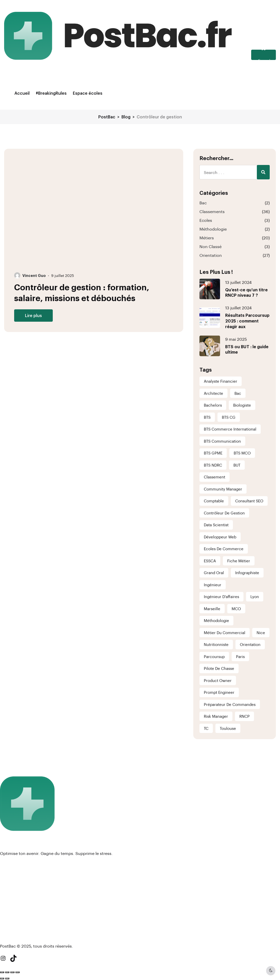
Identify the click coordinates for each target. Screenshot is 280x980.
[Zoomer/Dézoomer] (2, 972)
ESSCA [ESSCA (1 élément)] (210, 561)
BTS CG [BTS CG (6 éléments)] (229, 417)
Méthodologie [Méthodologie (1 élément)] (216, 620)
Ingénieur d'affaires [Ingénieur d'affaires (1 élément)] (221, 597)
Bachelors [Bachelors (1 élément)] (213, 405)
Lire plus (33, 315)
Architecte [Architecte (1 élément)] (213, 393)
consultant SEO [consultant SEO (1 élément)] (249, 501)
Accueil (22, 93)
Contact (8, 907)
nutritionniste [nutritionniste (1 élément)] (216, 644)
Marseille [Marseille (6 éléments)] (212, 609)
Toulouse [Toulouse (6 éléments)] (228, 728)
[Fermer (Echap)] (17, 972)
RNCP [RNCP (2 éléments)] (244, 716)
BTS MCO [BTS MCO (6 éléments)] (242, 453)
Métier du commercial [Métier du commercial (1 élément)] (225, 633)
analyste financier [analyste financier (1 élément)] (221, 381)
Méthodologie (213, 229)
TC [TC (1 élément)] (206, 728)
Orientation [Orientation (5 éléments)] (250, 644)
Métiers (207, 238)
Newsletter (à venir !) (21, 934)
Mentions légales (17, 890)
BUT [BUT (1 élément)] (237, 465)
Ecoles (206, 220)
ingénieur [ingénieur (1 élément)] (213, 585)
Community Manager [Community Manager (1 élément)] (223, 489)
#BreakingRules (51, 93)
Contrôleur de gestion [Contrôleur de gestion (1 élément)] (224, 513)
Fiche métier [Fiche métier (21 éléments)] (239, 561)
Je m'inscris (264, 55)
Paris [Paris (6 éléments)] (240, 657)
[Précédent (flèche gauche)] (2, 978)
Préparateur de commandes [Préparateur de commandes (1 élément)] (230, 704)
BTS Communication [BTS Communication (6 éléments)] (222, 441)
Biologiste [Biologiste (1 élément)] (242, 405)
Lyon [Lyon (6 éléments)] (255, 597)
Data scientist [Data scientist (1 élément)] (216, 525)
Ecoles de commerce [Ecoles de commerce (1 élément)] (224, 549)
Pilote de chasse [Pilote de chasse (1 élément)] (219, 668)
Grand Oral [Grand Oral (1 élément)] (214, 573)
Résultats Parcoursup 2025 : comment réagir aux (247, 321)
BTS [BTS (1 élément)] (207, 417)
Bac (203, 203)
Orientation (211, 255)
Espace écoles (88, 93)
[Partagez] (12, 972)
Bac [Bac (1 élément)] (238, 393)
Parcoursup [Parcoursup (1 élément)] (214, 657)
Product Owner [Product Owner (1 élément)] (218, 680)
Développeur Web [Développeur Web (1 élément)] (220, 537)
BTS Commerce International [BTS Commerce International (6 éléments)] (230, 429)
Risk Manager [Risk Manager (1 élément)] (216, 716)
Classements (212, 211)
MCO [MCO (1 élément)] (236, 609)
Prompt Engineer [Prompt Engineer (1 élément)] (219, 692)
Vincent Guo (34, 275)
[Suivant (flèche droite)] (7, 978)
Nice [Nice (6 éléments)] (261, 633)
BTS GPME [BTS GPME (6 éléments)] (213, 453)
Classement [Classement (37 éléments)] (215, 477)
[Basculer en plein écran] (7, 972)
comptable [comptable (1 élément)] (214, 501)
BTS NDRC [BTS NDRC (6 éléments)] (213, 465)
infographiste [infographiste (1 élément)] (247, 573)
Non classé (211, 246)
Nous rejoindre (15, 899)
